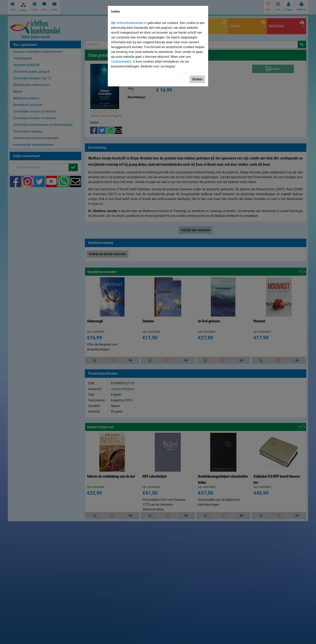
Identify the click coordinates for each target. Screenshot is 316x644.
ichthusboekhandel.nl (131, 23)
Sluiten (197, 79)
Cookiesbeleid (121, 62)
